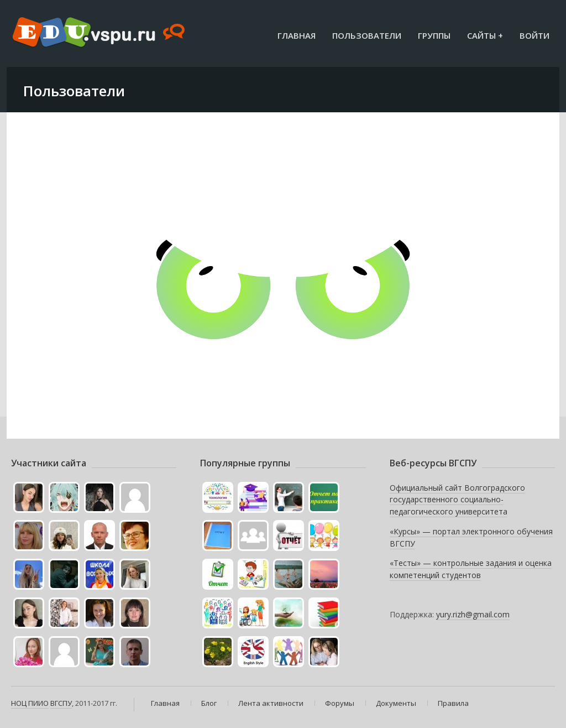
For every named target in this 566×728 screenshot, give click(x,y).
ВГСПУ (61, 703)
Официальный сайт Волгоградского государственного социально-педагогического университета (457, 500)
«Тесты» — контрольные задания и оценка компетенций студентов (471, 569)
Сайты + (485, 35)
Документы (396, 703)
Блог (209, 703)
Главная (297, 35)
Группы (434, 35)
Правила (453, 703)
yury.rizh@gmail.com (473, 614)
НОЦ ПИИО (30, 703)
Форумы (340, 703)
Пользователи (367, 35)
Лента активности (271, 703)
